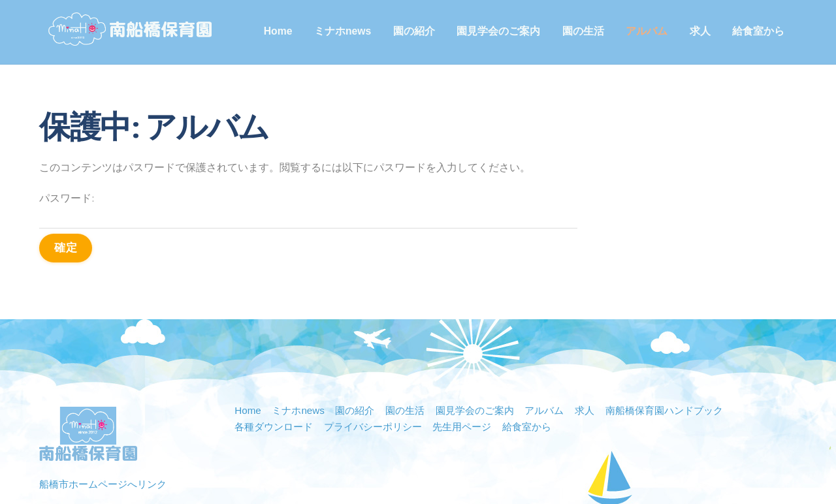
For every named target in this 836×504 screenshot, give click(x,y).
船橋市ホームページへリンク (107, 421)
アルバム (649, 31)
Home (281, 31)
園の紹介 (417, 31)
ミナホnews (345, 31)
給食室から (761, 31)
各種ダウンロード (276, 364)
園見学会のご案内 (501, 31)
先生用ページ (477, 364)
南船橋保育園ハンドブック (690, 348)
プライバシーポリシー (382, 364)
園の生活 (586, 31)
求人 (703, 31)
